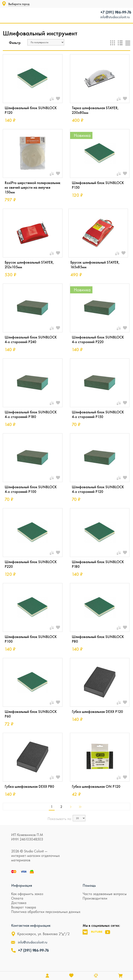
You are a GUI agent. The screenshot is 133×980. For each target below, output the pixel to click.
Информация (22, 885)
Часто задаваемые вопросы (105, 894)
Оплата (17, 898)
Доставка (19, 903)
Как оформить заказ (27, 894)
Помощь (89, 885)
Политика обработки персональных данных (46, 912)
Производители (95, 898)
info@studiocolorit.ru (115, 17)
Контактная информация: (31, 925)
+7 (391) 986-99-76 (116, 12)
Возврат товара (24, 907)
